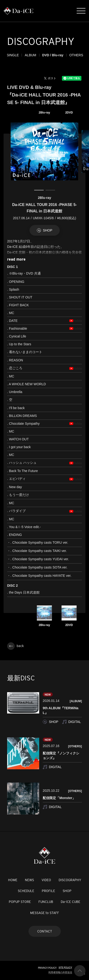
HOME (13, 880)
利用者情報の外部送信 (60, 972)
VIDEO (46, 880)
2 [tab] (50, 190)
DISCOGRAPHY (70, 880)
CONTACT (45, 931)
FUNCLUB (46, 902)
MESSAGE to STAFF (45, 913)
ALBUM (43, 55)
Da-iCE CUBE (70, 902)
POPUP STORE (20, 902)
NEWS (29, 880)
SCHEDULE (26, 891)
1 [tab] (39, 190)
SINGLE (25, 55)
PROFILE (48, 891)
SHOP (67, 891)
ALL (10, 55)
